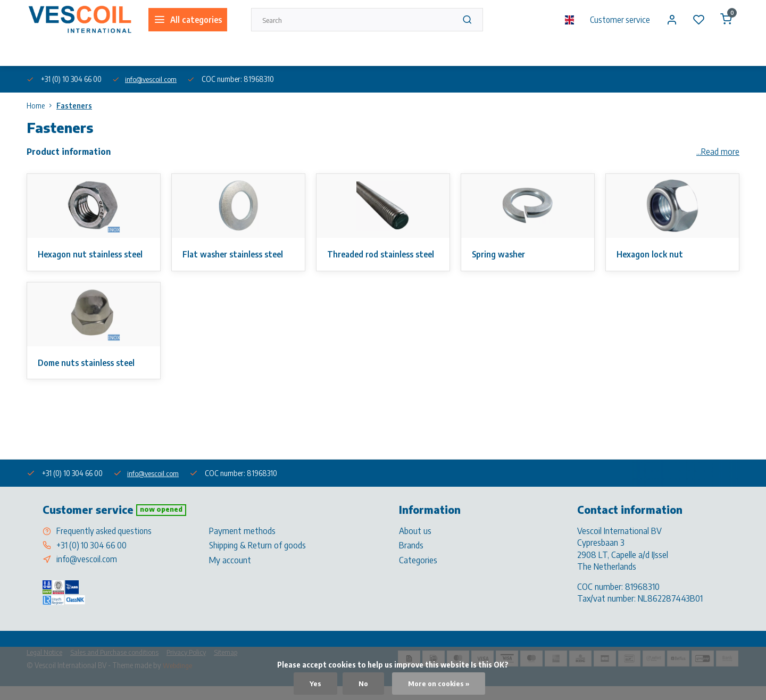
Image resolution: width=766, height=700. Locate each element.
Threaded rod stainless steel (373, 260)
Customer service (618, 20)
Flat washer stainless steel (236, 254)
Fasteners (74, 106)
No (361, 683)
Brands (411, 559)
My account (230, 573)
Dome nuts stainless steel (90, 375)
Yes (313, 683)
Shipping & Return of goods (257, 559)
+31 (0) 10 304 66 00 (93, 559)
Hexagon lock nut (651, 254)
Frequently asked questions (105, 544)
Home (41, 106)
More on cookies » (439, 683)
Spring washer (500, 254)
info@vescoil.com (152, 79)
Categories (418, 573)
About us (39, 52)
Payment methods (242, 544)
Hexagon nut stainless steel (93, 254)
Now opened (162, 522)
